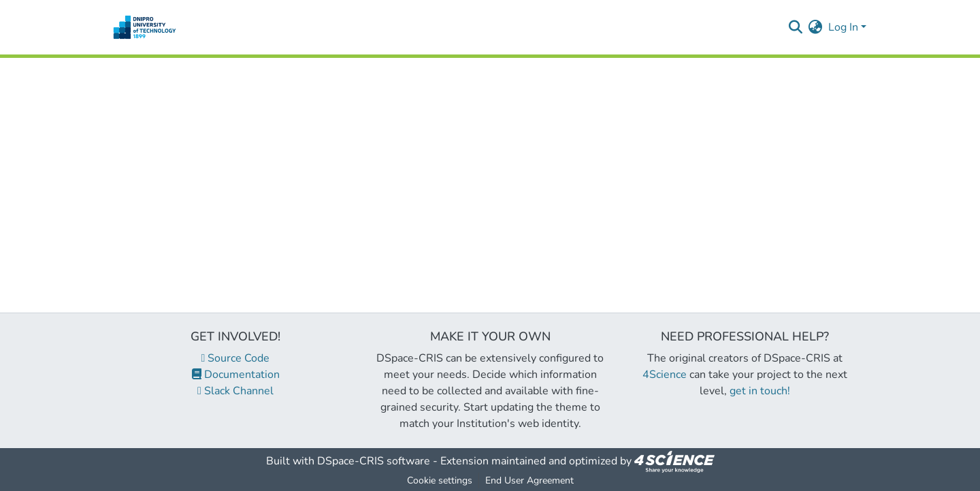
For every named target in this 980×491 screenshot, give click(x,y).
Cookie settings (440, 480)
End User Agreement (529, 480)
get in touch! (760, 391)
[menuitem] (816, 27)
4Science (665, 375)
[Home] (145, 27)
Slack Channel (235, 391)
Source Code (236, 358)
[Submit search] (796, 27)
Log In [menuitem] (843, 27)
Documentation (236, 375)
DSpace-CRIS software (374, 461)
